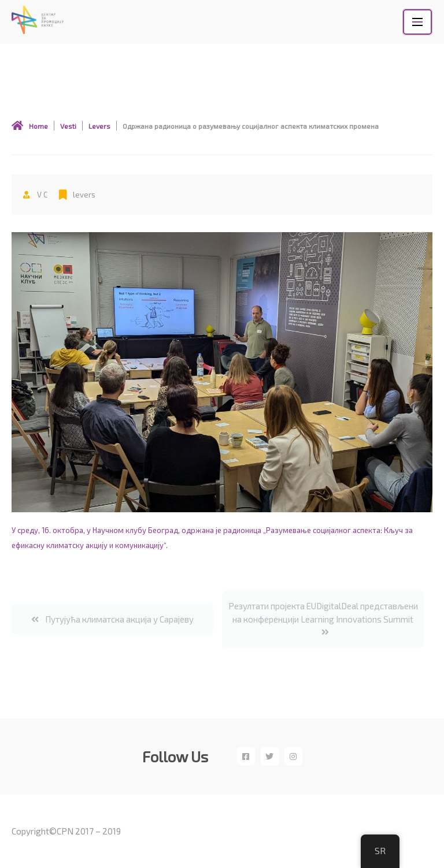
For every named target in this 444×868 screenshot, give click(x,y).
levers (84, 195)
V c (35, 195)
